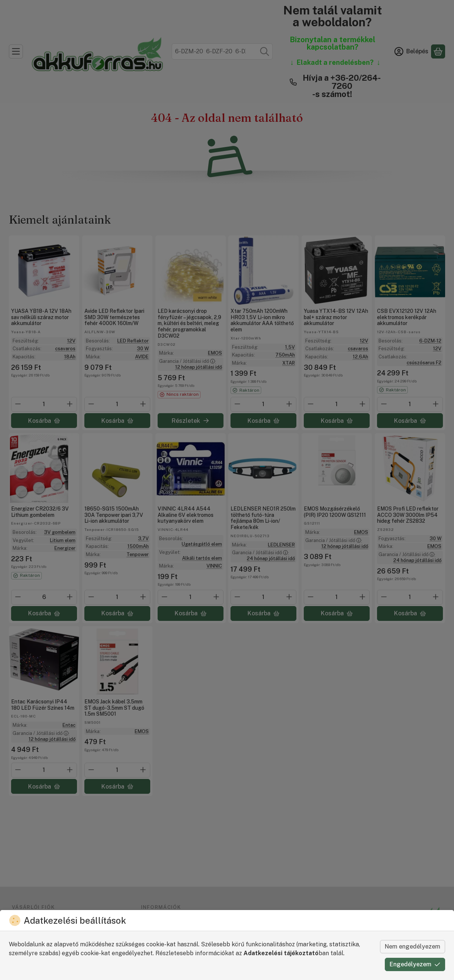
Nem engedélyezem (413, 946)
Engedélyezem (415, 964)
